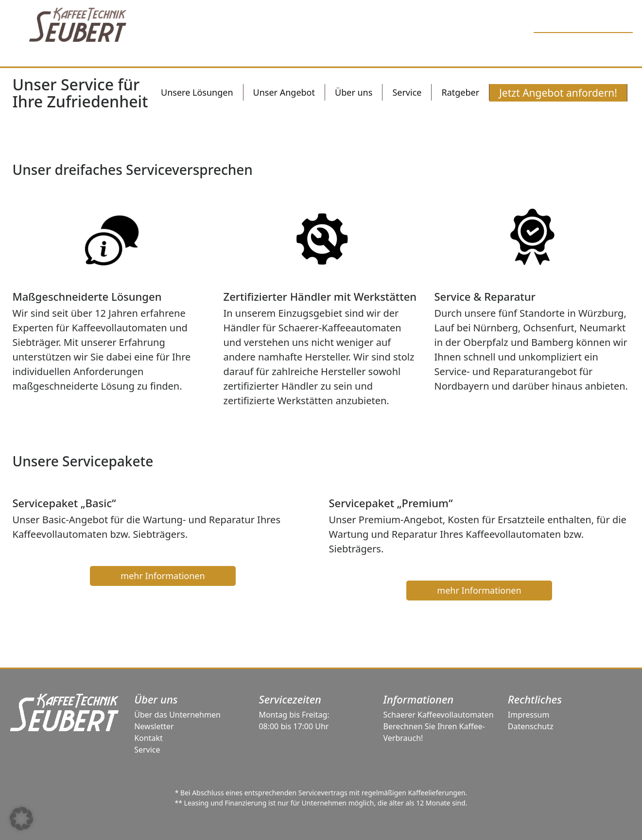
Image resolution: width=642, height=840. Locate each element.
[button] (21, 819)
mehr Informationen (163, 576)
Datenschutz (531, 726)
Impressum (529, 715)
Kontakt (148, 738)
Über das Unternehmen (177, 715)
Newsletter (154, 726)
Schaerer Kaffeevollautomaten (439, 715)
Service (147, 750)
